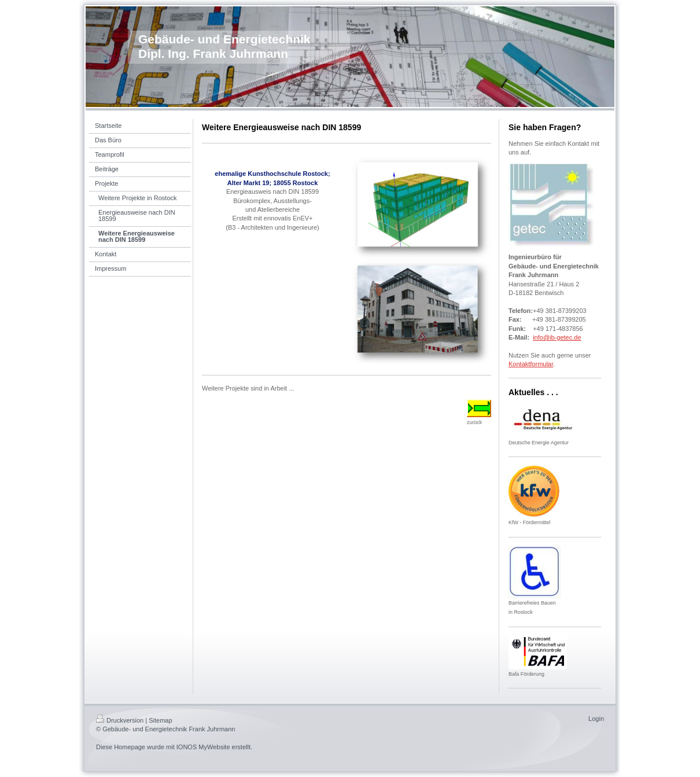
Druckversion (120, 720)
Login (596, 719)
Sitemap (160, 720)
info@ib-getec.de (557, 337)
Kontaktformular (531, 364)
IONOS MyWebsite (203, 747)
